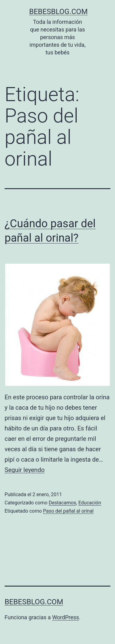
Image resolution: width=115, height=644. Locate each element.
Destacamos (63, 503)
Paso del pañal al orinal (68, 511)
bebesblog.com (58, 12)
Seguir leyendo (25, 470)
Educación (90, 503)
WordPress (65, 617)
